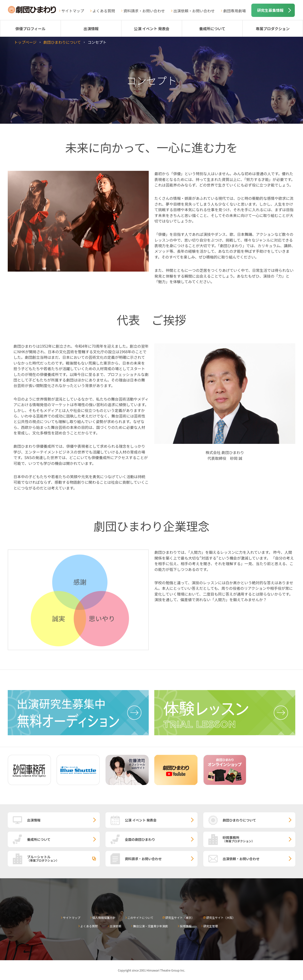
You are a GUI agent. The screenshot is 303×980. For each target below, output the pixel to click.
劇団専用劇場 (234, 11)
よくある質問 (104, 11)
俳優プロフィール (30, 29)
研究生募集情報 (270, 10)
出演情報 (91, 29)
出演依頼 (115, 926)
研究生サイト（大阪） (221, 918)
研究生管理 (211, 926)
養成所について (212, 29)
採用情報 (186, 926)
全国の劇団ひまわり (140, 839)
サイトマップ (73, 11)
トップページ (25, 42)
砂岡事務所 (259, 839)
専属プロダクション (273, 29)
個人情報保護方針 (104, 918)
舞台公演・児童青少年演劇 (150, 926)
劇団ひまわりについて (62, 42)
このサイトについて (141, 918)
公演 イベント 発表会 (151, 29)
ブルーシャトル (63, 858)
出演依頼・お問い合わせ (194, 11)
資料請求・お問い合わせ (144, 11)
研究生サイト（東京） (180, 918)
